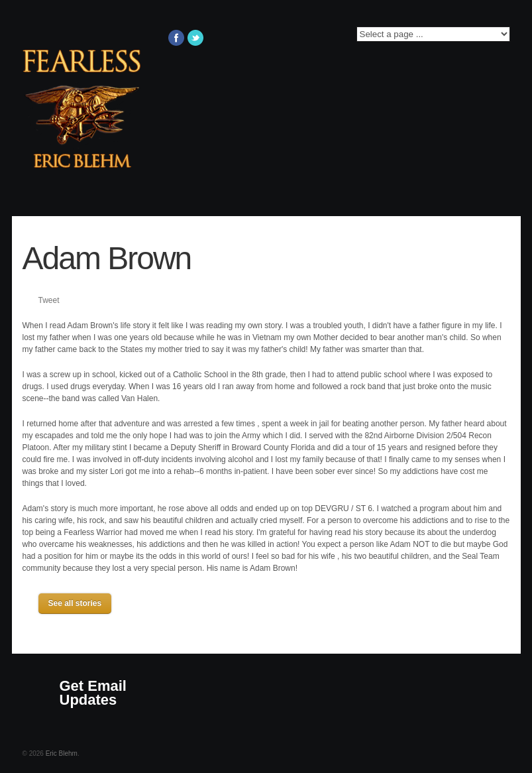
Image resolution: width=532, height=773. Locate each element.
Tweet (49, 300)
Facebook (176, 38)
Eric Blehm (62, 753)
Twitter (195, 38)
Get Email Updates (93, 693)
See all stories (75, 603)
